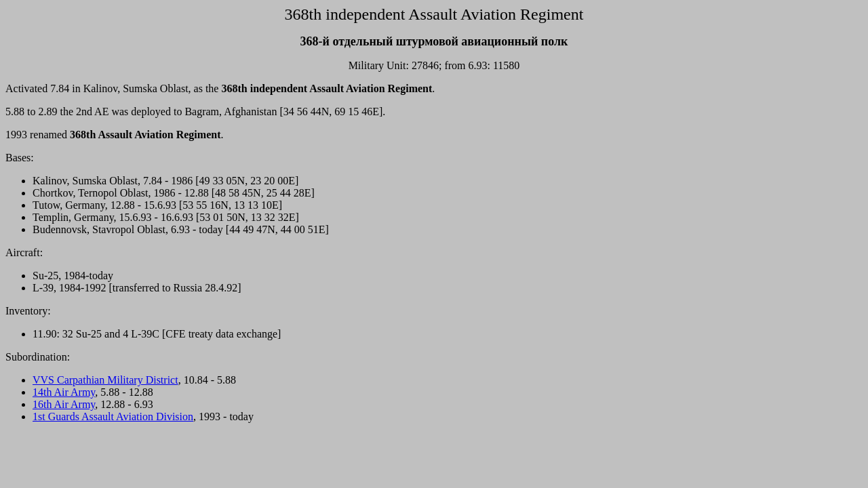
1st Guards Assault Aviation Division (113, 416)
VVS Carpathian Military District (105, 380)
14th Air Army (64, 392)
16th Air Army (64, 404)
